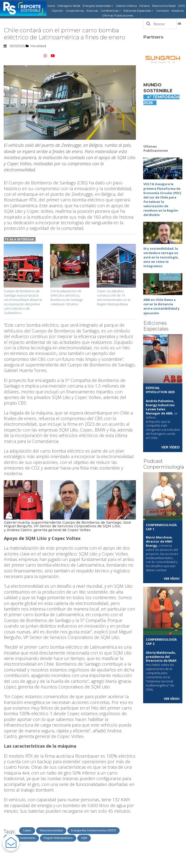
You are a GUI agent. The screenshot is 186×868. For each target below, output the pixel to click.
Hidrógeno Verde (69, 6)
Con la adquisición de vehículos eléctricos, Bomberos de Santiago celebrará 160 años (67, 297)
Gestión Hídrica (126, 6)
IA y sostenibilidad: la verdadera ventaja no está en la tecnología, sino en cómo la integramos (161, 254)
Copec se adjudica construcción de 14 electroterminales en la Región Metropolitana (114, 297)
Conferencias (111, 11)
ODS (181, 6)
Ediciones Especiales (139, 11)
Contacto (163, 11)
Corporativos (75, 11)
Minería (144, 6)
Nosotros (178, 11)
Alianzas (92, 11)
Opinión (57, 11)
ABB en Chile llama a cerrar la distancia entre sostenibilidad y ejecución (161, 302)
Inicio (51, 6)
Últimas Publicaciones (118, 15)
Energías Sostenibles (98, 6)
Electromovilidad (164, 6)
